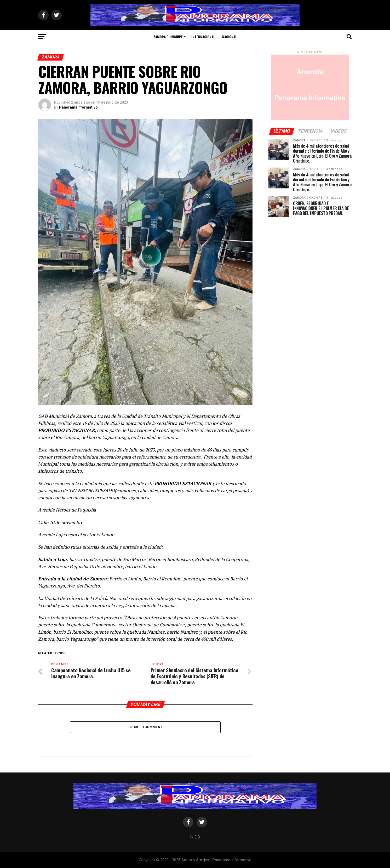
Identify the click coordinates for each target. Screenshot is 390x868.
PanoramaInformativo (78, 107)
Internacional (203, 37)
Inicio (195, 837)
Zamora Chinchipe (168, 37)
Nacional (230, 37)
